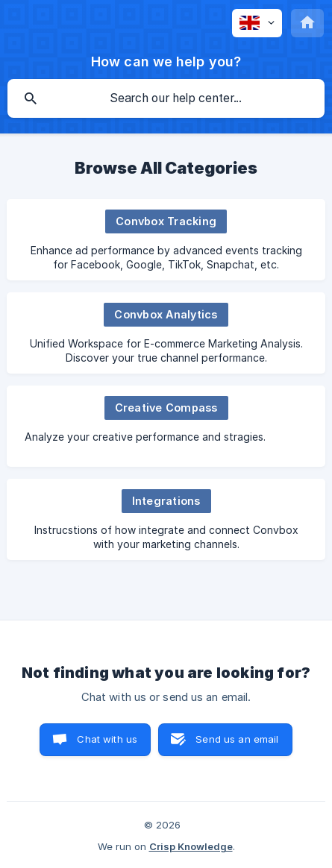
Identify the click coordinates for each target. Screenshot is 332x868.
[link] (166, 240)
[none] (257, 23)
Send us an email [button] (237, 739)
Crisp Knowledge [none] (191, 846)
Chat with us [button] (107, 739)
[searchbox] (166, 98)
